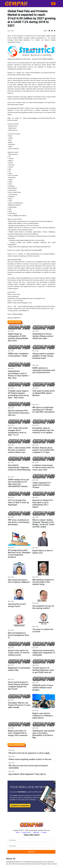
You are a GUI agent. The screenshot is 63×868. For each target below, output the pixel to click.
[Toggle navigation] (53, 4)
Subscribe (32, 852)
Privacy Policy (26, 832)
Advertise (36, 832)
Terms (18, 832)
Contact (44, 832)
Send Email (15, 296)
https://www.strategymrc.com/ (23, 303)
